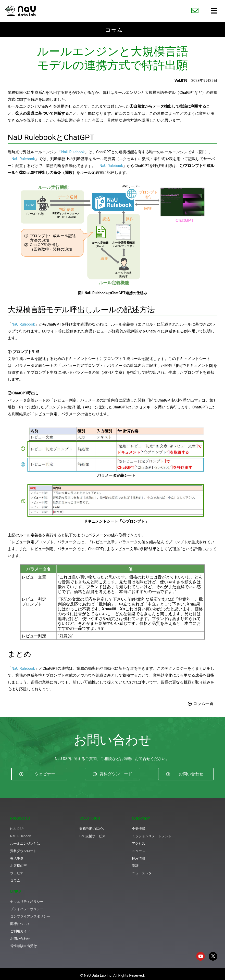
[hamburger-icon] (214, 11)
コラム (114, 29)
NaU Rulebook (73, 152)
